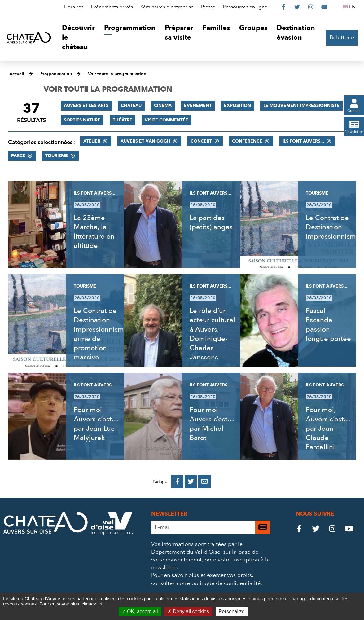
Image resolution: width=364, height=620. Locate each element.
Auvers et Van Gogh (145, 141)
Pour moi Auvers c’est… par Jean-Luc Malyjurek (96, 424)
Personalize (232, 611)
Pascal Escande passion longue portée (328, 325)
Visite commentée (167, 120)
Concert (201, 141)
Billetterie (342, 38)
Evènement (198, 106)
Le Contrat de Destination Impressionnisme (333, 227)
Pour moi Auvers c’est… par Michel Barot (212, 424)
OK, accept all (140, 611)
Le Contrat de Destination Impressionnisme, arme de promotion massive (102, 334)
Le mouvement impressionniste (301, 106)
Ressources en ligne (245, 7)
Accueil (17, 74)
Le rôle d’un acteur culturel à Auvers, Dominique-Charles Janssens (212, 334)
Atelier (92, 141)
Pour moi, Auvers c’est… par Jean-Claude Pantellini (328, 429)
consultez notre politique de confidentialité (206, 583)
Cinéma (163, 106)
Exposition (237, 106)
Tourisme (57, 156)
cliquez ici (92, 604)
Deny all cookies (188, 611)
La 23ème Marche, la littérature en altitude (94, 232)
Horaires (74, 7)
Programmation (56, 74)
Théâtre (123, 120)
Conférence (247, 141)
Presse (208, 7)
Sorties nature (82, 120)
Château (131, 106)
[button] (78, 38)
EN (353, 7)
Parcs (18, 156)
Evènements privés (112, 7)
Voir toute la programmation (117, 74)
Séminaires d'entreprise (167, 7)
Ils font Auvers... (303, 141)
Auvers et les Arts (86, 106)
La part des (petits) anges (211, 222)
